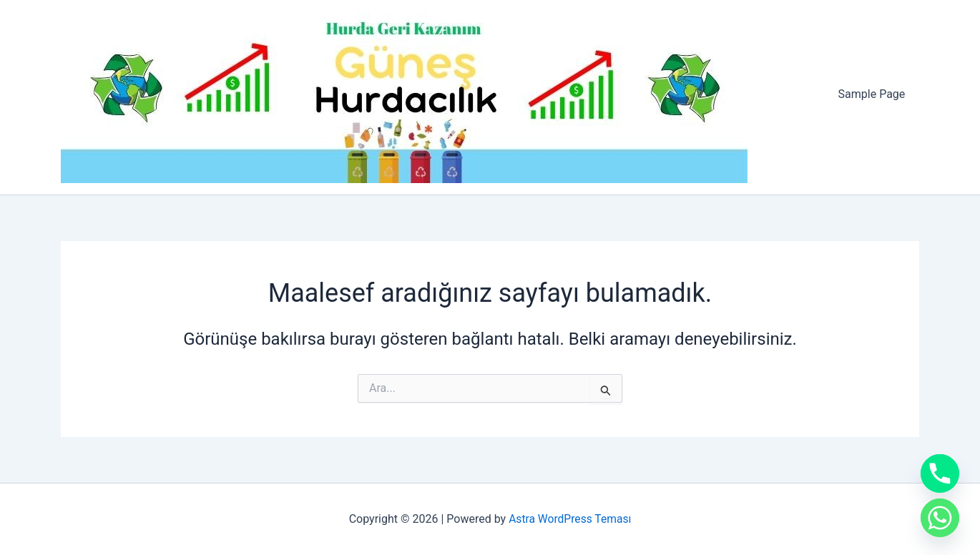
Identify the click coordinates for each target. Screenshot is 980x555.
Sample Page (874, 94)
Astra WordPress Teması (570, 519)
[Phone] (940, 473)
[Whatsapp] (940, 518)
